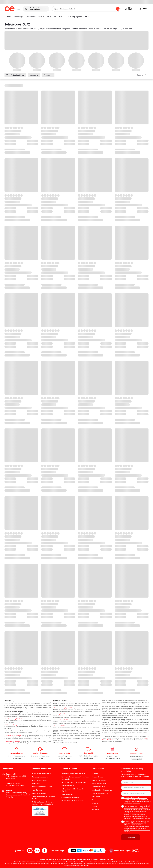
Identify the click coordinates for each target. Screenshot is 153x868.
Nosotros (95, 774)
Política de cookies (68, 786)
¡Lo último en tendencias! (100, 793)
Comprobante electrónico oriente (73, 801)
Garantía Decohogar (39, 793)
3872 (87, 17)
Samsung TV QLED (60, 714)
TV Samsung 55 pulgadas (13, 725)
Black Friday (110, 740)
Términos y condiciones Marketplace (74, 782)
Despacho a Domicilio (39, 780)
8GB (40, 17)
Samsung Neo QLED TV (61, 720)
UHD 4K (62, 17)
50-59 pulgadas (75, 17)
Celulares (95, 803)
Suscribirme (131, 837)
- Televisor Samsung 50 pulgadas (14, 719)
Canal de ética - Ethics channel (102, 790)
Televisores (31, 17)
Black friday (96, 797)
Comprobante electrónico (70, 798)
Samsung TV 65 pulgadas (13, 735)
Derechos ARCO (67, 794)
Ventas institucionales (99, 784)
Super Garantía (37, 790)
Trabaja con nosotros (99, 780)
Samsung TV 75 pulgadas (13, 741)
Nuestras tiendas (97, 777)
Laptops (94, 806)
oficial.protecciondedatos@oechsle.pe (77, 865)
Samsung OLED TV (59, 726)
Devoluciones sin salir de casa (42, 787)
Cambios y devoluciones (40, 777)
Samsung (56, 702)
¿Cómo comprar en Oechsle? (42, 774)
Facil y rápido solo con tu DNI (16, 776)
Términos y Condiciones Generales (73, 774)
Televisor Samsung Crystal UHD (63, 708)
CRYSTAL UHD (51, 17)
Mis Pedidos (36, 784)
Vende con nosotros (98, 787)
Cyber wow (95, 800)
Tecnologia (19, 17)
